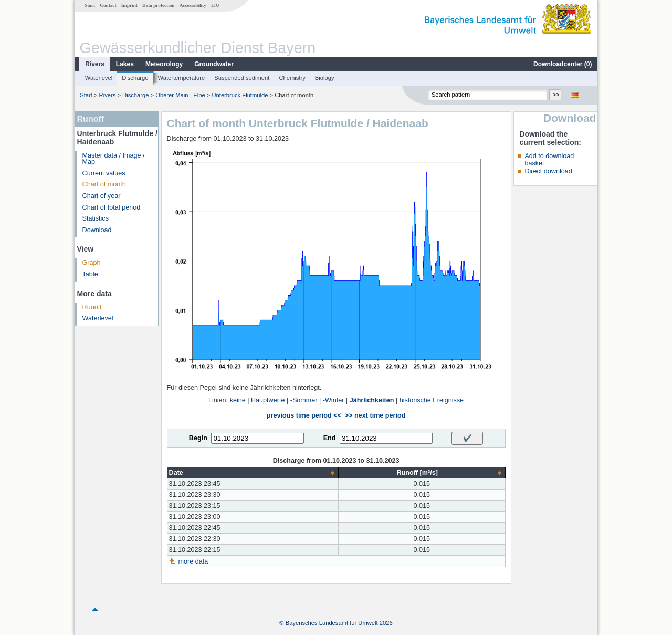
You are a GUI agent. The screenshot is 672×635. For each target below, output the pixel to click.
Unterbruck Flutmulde (240, 95)
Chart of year (102, 196)
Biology (325, 78)
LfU (215, 5)
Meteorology (164, 64)
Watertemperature (182, 78)
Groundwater (214, 64)
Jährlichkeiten (372, 400)
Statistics (96, 218)
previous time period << (304, 415)
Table (90, 274)
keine (238, 400)
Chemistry (292, 78)
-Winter (334, 400)
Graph (92, 263)
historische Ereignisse (432, 400)
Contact (108, 5)
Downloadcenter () (563, 64)
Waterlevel (99, 78)
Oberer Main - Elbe (180, 95)
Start (90, 5)
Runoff (92, 307)
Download (97, 230)
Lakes (125, 64)
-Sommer (304, 400)
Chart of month (104, 184)
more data (193, 561)
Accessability (193, 5)
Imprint (129, 5)
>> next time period (375, 415)
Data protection (158, 5)
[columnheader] (253, 473)
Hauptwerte (268, 400)
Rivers (95, 64)
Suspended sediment (242, 78)
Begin (198, 438)
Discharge (135, 78)
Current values (104, 173)
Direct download (548, 171)
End (330, 438)
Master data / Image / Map (114, 159)
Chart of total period (112, 207)
